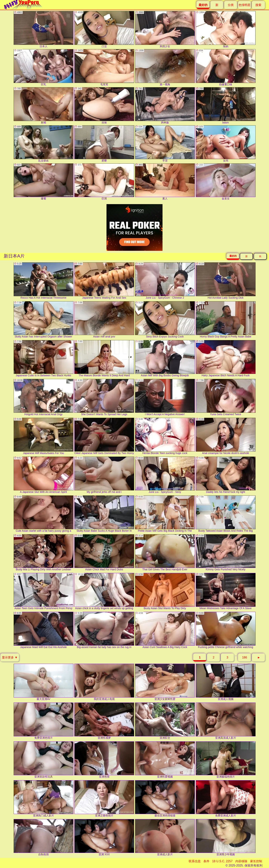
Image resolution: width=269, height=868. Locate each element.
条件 (206, 861)
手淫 (165, 144)
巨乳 (44, 68)
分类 (231, 5)
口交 (104, 29)
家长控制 (256, 861)
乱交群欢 (44, 144)
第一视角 (165, 68)
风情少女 (165, 29)
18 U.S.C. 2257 (222, 861)
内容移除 (241, 861)
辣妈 (226, 29)
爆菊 (44, 182)
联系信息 (195, 861)
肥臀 (104, 144)
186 (245, 657)
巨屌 (104, 182)
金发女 (226, 182)
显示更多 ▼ (10, 657)
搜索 (258, 5)
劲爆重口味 (226, 68)
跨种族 (165, 106)
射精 (44, 106)
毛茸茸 (104, 68)
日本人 (44, 29)
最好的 (233, 256)
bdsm (226, 106)
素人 (165, 182)
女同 (226, 144)
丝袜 (104, 106)
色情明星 (245, 5)
